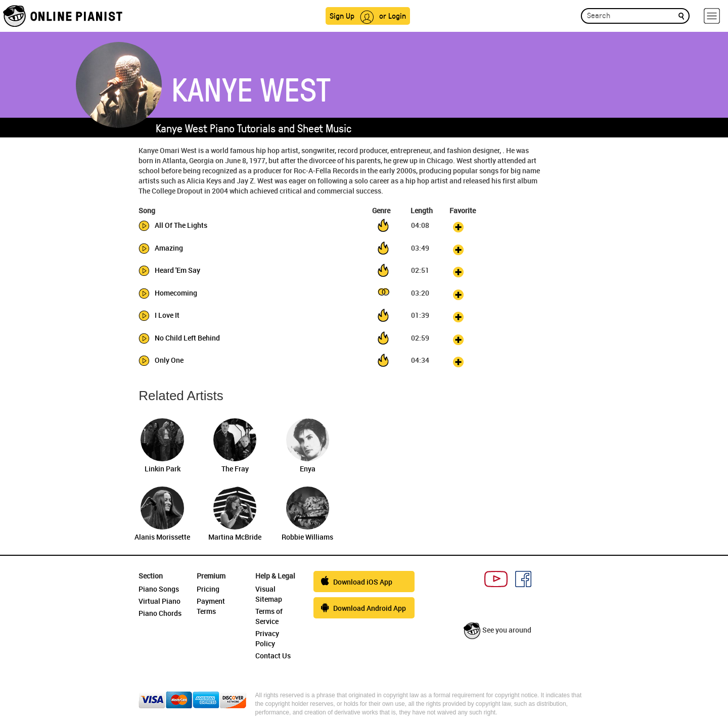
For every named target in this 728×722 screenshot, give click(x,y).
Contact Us (273, 656)
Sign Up (342, 15)
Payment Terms (211, 606)
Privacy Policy (267, 638)
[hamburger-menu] (712, 16)
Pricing (208, 589)
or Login (393, 15)
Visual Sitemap (269, 594)
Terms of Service (269, 616)
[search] (681, 15)
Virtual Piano (160, 601)
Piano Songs (159, 589)
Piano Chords (160, 613)
